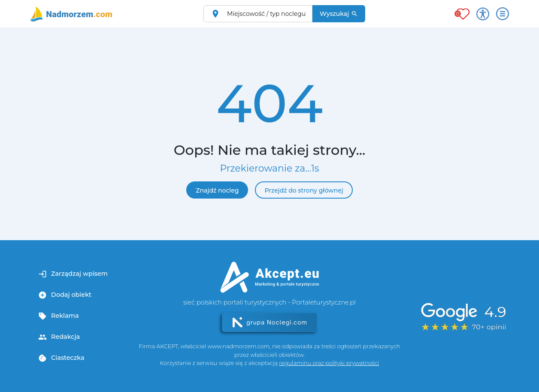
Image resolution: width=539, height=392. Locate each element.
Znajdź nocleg (217, 190)
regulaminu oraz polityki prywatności (329, 363)
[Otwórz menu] (503, 14)
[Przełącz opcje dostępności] (483, 14)
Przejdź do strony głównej (304, 190)
